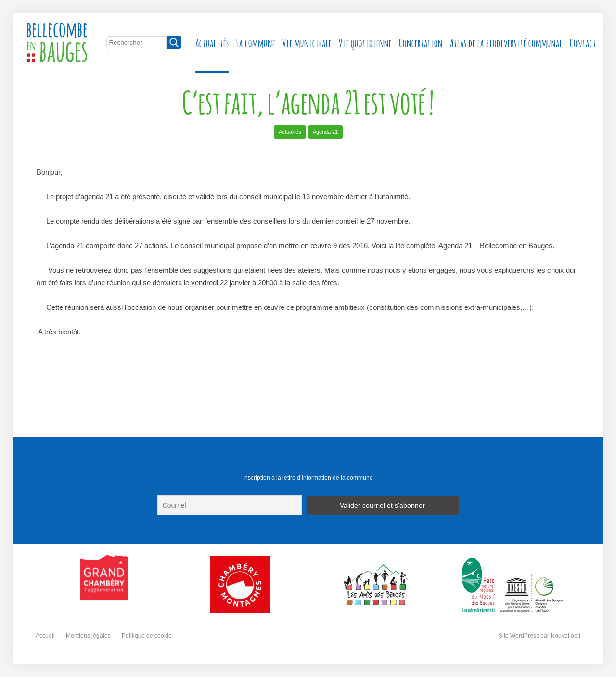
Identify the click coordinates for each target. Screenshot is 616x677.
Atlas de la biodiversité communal (506, 42)
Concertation (421, 42)
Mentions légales (88, 636)
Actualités (212, 42)
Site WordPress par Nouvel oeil (539, 636)
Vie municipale (307, 42)
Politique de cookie (147, 636)
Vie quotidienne (365, 42)
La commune (256, 42)
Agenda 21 (325, 132)
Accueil (45, 636)
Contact (583, 42)
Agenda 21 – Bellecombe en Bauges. (496, 246)
